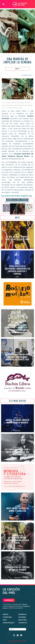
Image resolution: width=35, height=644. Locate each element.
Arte (5, 620)
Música (6, 614)
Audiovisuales (8, 623)
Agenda (9, 600)
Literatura (7, 617)
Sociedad (22, 617)
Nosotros (23, 620)
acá (30, 196)
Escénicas (22, 614)
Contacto (23, 623)
